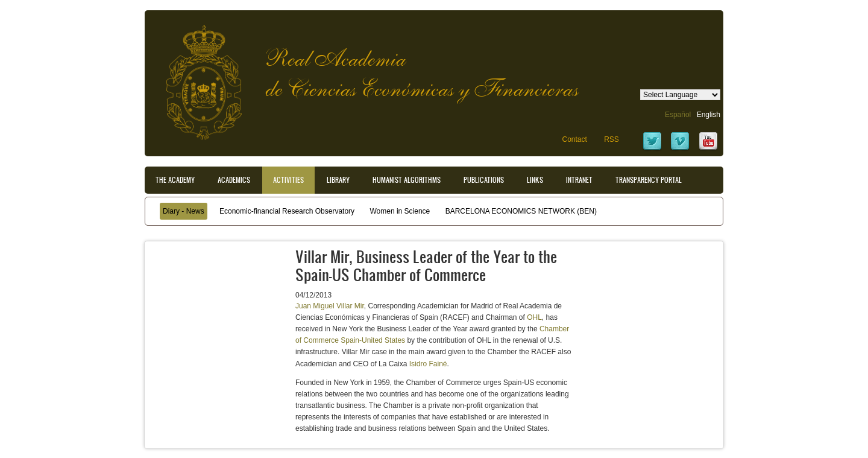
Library (338, 180)
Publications (484, 180)
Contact (574, 139)
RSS (612, 139)
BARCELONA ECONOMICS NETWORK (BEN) (521, 211)
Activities (288, 180)
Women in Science (400, 211)
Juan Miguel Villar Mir (330, 306)
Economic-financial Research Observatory (287, 211)
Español (678, 115)
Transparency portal (649, 180)
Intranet (579, 180)
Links (535, 180)
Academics (234, 180)
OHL (534, 317)
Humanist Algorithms (407, 180)
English (709, 115)
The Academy (175, 180)
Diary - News (184, 211)
